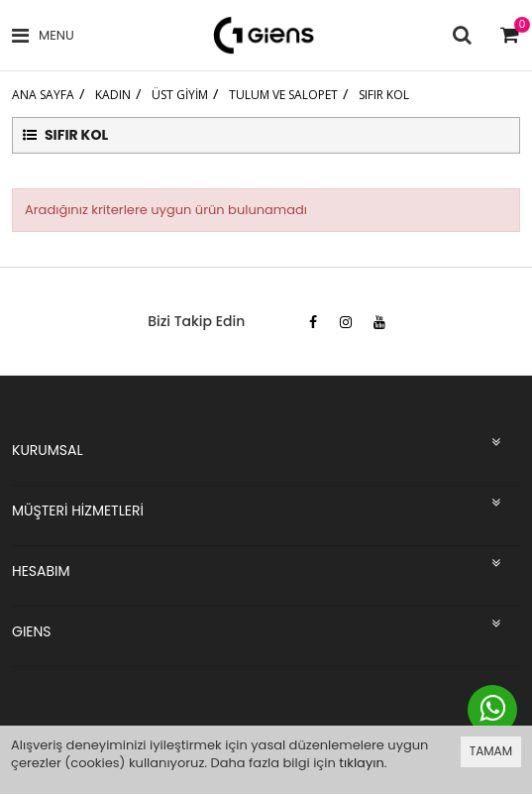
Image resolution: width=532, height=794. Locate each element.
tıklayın (361, 763)
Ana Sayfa (43, 95)
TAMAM (491, 751)
